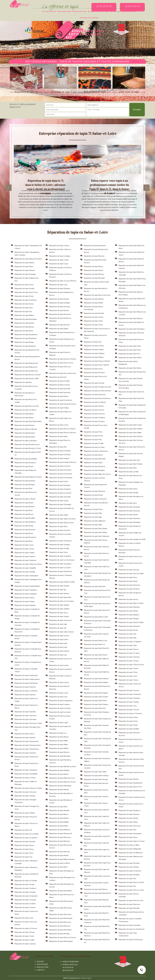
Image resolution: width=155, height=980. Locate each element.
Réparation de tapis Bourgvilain (24, 458)
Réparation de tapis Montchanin (59, 918)
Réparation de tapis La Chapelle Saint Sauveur (26, 643)
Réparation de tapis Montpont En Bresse (94, 250)
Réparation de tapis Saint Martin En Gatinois (129, 266)
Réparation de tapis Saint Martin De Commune (95, 921)
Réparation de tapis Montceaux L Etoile (59, 902)
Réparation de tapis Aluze (22, 266)
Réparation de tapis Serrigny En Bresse (128, 594)
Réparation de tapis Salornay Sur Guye (128, 476)
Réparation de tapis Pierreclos (93, 394)
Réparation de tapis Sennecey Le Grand (128, 564)
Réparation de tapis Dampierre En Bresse (59, 293)
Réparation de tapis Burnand (23, 529)
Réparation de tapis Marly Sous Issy (60, 778)
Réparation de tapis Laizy (56, 647)
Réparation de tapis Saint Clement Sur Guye (94, 635)
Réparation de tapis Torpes (126, 679)
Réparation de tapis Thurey (127, 668)
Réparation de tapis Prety (91, 431)
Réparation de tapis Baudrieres (24, 338)
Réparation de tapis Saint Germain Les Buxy (94, 753)
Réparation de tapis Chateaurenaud (25, 745)
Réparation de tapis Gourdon (58, 530)
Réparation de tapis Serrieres (127, 588)
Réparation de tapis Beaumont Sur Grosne (25, 351)
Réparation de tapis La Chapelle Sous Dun (26, 656)
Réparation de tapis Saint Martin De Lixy (95, 927)
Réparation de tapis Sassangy (127, 506)
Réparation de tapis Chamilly (23, 571)
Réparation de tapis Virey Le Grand (129, 882)
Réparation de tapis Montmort (93, 245)
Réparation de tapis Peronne (92, 372)
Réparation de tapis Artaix (22, 296)
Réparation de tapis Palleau (92, 357)
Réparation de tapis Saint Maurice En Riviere (130, 299)
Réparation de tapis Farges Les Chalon (58, 413)
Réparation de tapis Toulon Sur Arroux (128, 685)
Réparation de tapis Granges (58, 544)
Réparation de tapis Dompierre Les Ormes (60, 340)
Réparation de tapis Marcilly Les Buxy (61, 766)
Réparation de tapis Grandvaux (58, 540)
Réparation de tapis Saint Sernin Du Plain (129, 399)
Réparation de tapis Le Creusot (24, 928)
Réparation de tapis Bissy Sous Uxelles (24, 400)
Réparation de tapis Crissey (23, 932)
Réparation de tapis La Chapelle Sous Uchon (26, 663)
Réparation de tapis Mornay (92, 274)
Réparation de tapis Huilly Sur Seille (60, 581)
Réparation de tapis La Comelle (24, 880)
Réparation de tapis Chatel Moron (25, 749)
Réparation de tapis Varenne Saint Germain (129, 753)
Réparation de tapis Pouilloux (92, 417)
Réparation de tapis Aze (21, 311)
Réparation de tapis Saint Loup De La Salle (95, 877)
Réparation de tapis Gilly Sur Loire (59, 522)
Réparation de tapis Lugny (57, 722)
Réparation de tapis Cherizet (23, 795)
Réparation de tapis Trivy (126, 705)
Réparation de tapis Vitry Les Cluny (129, 890)
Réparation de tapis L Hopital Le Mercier (59, 576)
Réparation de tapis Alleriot (22, 262)
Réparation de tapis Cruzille (22, 939)
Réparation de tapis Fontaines (58, 450)
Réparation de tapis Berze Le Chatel (26, 374)
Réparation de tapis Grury (57, 552)
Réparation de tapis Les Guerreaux (60, 559)
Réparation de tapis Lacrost (57, 635)
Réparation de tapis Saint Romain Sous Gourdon (129, 379)
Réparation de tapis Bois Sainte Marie (26, 421)
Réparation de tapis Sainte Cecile (94, 616)
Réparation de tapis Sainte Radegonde (126, 362)
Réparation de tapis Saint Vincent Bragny (129, 454)
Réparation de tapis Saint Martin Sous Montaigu (130, 280)
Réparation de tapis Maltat (57, 748)
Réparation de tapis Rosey (91, 495)
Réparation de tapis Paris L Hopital (94, 364)
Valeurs (40, 961)
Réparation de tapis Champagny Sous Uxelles (26, 580)
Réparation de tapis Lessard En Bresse (58, 670)
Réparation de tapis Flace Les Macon (60, 428)
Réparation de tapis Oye (91, 341)
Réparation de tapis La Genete (58, 492)
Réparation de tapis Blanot (22, 413)
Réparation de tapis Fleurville (127, 908)
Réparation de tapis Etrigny (57, 407)
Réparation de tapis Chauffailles (24, 773)
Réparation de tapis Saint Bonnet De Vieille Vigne (95, 604)
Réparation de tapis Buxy (22, 541)
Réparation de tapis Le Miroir (58, 863)
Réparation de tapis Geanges (58, 485)
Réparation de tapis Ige (56, 589)
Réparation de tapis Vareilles (127, 728)
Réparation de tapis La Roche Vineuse (92, 479)
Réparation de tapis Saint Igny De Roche (94, 784)
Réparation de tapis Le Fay (57, 424)
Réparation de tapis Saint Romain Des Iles (130, 373)
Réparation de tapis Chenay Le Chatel (26, 788)
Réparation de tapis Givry (56, 526)
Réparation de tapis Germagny (58, 504)
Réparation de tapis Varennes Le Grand (128, 740)
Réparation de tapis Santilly (126, 492)
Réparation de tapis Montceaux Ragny (59, 909)
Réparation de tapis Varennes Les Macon (129, 747)
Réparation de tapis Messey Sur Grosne (59, 846)
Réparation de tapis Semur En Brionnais (127, 551)
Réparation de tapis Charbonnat (24, 675)
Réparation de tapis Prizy (91, 439)
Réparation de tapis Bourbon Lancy (25, 444)
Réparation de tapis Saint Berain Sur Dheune (95, 581)
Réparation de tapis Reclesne (93, 466)
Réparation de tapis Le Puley (92, 447)
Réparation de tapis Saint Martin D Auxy (94, 914)
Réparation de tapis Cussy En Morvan (61, 280)
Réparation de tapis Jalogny (57, 604)
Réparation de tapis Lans (56, 654)
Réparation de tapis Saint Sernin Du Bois (129, 393)
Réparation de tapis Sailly (91, 524)
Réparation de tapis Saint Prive (128, 349)
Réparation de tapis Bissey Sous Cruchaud (24, 387)
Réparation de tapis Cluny (22, 853)
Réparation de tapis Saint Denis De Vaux (94, 649)
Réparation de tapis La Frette (58, 466)
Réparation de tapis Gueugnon (58, 563)
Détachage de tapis (64, 11)
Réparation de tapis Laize (56, 643)
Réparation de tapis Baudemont (24, 334)
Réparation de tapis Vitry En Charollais (127, 895)
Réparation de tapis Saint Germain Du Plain (95, 739)
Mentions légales (86, 978)
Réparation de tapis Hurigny (57, 585)
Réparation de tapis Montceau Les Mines (60, 895)
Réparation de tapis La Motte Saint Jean (94, 283)
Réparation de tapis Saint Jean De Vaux (94, 791)
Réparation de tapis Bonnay (23, 425)
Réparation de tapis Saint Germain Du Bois (95, 733)
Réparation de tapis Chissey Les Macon (24, 824)
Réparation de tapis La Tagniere (128, 641)
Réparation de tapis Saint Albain (93, 532)
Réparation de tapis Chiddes (23, 812)
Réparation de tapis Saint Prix (127, 353)
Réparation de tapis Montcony (58, 922)
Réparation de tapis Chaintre (23, 556)
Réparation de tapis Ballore (22, 315)
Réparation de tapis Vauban (127, 779)
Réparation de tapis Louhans (58, 704)
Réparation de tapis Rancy (91, 454)
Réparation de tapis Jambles (57, 608)
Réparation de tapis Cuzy (56, 284)
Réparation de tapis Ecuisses (58, 384)
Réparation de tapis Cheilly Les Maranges (24, 782)
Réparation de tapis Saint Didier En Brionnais (94, 666)
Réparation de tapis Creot (22, 917)
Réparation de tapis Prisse (91, 435)
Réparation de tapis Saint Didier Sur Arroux (95, 673)
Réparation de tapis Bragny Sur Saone (26, 476)
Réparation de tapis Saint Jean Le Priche (94, 804)
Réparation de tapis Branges (23, 484)
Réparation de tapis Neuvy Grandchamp (91, 308)
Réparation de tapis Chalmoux (23, 560)
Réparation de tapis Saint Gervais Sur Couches (95, 766)
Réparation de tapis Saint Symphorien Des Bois (130, 419)
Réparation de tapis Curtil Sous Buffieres (58, 268)
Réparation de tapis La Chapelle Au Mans (25, 610)
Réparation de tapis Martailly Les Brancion (59, 794)
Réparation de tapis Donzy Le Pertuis (61, 358)
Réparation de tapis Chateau (23, 737)
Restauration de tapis (96, 11)
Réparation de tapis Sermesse (127, 585)
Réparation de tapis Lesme (57, 665)
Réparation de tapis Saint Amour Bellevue (94, 541)
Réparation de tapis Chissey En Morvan (24, 818)
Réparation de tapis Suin (125, 633)
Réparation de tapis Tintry (126, 672)
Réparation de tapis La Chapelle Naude (24, 637)
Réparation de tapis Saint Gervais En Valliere (95, 759)
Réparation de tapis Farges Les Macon (58, 419)
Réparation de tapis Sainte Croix (94, 640)
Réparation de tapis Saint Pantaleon (130, 328)
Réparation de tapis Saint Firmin (93, 700)
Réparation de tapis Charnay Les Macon (24, 706)
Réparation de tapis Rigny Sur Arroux (95, 474)
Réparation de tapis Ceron (22, 544)
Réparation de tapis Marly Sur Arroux (61, 781)
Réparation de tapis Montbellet (59, 890)
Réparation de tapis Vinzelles (127, 874)
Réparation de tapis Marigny (57, 770)
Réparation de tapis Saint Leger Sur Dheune (95, 870)
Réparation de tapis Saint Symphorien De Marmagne (130, 413)
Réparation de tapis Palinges (92, 353)
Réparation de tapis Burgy (22, 525)
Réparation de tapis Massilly (57, 810)
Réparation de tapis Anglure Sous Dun (25, 279)
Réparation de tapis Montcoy (58, 925)
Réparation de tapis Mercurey (58, 837)
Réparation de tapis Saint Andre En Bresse (95, 548)
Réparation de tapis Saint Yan (127, 460)
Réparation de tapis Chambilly (23, 567)
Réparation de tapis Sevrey (126, 599)
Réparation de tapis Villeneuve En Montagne (129, 857)
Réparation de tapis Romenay (93, 491)
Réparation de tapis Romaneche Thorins (93, 485)
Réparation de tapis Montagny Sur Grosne (60, 885)
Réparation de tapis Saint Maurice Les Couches (130, 313)
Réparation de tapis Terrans (127, 660)
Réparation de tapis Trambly (127, 701)
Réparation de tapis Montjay (57, 933)
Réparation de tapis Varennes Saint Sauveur (129, 760)
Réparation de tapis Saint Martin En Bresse (129, 260)
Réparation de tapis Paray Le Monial (95, 361)
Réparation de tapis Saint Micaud (128, 318)
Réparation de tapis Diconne (57, 324)
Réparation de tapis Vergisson (128, 810)
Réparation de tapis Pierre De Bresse (95, 398)
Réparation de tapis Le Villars (127, 845)
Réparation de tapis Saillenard (93, 520)
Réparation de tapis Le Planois (93, 402)
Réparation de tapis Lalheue (57, 651)
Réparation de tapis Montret (92, 256)
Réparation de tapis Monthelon (58, 929)
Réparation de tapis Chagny (23, 552)
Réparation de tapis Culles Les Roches (58, 250)
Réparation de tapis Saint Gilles (93, 771)
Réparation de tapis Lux (56, 732)
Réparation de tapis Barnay (22, 326)
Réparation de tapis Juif (56, 627)
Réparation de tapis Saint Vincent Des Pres (129, 441)
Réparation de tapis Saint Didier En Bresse (94, 660)
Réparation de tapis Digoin (57, 328)
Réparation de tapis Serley (126, 581)
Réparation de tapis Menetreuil (58, 833)
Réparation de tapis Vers (126, 829)
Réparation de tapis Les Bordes (24, 429)
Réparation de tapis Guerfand (58, 556)
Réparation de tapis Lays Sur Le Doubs (59, 660)
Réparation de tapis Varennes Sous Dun (129, 767)
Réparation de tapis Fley (56, 446)
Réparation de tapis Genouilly (58, 496)
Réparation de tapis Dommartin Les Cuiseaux (60, 333)
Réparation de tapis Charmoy (23, 694)
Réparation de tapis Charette (23, 686)
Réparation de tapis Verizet (126, 818)
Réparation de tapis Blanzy (22, 417)
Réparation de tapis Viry (125, 886)
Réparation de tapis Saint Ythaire (129, 463)
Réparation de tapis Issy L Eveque (59, 601)
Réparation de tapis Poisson (92, 409)
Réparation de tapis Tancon (127, 649)
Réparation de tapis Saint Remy (128, 368)
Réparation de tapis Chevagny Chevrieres (23, 801)
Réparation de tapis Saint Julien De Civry (94, 811)
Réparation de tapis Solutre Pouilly (129, 622)
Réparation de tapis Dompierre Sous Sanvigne (60, 347)
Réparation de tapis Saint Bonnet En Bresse (95, 611)
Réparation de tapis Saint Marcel (94, 889)
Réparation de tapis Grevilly (57, 548)
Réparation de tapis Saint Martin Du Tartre (129, 253)
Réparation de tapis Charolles (23, 711)
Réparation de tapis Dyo (56, 377)
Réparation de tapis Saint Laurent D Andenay (95, 831)
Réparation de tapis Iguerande (58, 597)
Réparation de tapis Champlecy (24, 589)
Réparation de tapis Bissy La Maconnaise (23, 394)
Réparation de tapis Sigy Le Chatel (129, 603)
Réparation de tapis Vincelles (127, 863)
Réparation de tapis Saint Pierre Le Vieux (129, 340)
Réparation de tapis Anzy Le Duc (24, 292)
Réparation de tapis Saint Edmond (94, 678)
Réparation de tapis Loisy (56, 696)
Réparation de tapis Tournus (127, 690)
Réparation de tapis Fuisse (57, 481)
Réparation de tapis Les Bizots (23, 409)
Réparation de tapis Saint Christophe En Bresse (95, 622)
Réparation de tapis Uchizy (126, 717)
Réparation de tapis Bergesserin (24, 370)
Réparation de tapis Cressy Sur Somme (24, 923)
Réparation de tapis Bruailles (23, 518)
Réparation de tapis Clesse (22, 845)
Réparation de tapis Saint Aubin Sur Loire (95, 567)
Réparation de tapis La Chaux (23, 777)
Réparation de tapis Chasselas (23, 719)
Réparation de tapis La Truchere (128, 713)
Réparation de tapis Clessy (22, 849)
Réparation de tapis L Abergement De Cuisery (26, 246)
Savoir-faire (42, 964)
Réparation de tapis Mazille (57, 821)
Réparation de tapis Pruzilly (92, 443)
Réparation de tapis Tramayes (127, 698)
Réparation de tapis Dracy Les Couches (58, 368)
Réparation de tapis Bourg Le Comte (26, 448)
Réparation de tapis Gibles (57, 514)
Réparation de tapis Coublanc (23, 903)
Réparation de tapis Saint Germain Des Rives (94, 726)
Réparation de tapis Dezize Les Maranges (58, 319)
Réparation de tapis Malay (57, 744)
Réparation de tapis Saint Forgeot (94, 704)
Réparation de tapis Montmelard (59, 941)
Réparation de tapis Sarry (126, 503)
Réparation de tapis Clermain (23, 841)
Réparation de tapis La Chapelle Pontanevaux (128, 920)
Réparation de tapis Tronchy (127, 709)
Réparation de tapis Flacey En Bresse (61, 432)
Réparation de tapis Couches (23, 907)
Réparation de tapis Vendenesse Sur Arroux (130, 798)
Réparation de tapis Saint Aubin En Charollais (94, 561)
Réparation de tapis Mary (56, 806)
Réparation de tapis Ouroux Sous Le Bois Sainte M (95, 329)
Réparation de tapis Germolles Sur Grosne (60, 509)
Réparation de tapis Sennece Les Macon (128, 557)
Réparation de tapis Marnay (57, 789)
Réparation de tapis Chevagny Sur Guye (25, 807)
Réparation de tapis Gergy (57, 500)
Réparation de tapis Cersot (22, 548)
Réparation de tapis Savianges (128, 522)
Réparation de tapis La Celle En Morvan (128, 544)
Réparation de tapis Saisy (126, 467)
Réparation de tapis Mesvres (58, 851)
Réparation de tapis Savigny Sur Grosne (128, 534)
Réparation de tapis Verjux (126, 821)
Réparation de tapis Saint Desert (94, 654)
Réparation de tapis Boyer (22, 466)
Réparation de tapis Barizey (22, 323)
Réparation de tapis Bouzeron (23, 462)
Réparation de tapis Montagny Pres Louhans (60, 878)
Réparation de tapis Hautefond (58, 571)
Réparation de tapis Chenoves (23, 791)
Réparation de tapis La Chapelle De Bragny (25, 617)
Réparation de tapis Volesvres (127, 904)
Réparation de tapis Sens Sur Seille (129, 573)
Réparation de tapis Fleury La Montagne (58, 441)
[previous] (9, 188)
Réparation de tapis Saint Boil (93, 586)
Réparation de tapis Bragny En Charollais (23, 471)
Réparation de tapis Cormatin (23, 892)
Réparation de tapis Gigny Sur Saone (60, 518)
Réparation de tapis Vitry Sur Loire (129, 900)
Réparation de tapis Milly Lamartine (60, 859)
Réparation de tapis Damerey (58, 288)
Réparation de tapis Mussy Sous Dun (95, 295)
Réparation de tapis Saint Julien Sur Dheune (95, 824)
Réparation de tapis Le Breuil (23, 498)
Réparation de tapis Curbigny (58, 256)
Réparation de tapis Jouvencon (58, 620)
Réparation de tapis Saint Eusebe (94, 696)
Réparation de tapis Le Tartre (127, 653)
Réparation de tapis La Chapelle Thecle (24, 670)
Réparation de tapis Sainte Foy (93, 708)
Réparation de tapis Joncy (57, 612)
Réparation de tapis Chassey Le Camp (26, 723)
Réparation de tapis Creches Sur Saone (24, 912)
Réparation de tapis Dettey (57, 310)
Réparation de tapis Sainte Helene (94, 775)
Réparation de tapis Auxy (22, 307)
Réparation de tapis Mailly (57, 740)
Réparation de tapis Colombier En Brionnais (25, 875)
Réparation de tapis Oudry (91, 324)
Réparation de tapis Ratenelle (93, 458)
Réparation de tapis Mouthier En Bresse (94, 289)
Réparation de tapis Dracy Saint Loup (61, 373)
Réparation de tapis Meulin (57, 855)
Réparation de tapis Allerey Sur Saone (26, 258)
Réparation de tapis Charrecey (24, 715)
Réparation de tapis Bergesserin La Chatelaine (129, 913)
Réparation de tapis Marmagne (58, 785)
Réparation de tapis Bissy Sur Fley (25, 406)
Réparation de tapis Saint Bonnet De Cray (95, 591)
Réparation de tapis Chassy (22, 733)
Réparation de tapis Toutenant (128, 694)
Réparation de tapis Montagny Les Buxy (60, 872)
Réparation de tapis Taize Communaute (126, 934)
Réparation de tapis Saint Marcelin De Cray (95, 894)
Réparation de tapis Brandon (23, 480)
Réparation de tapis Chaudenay (24, 769)
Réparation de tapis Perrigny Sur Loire (96, 386)
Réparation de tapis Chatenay (23, 752)
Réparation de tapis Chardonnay (24, 683)
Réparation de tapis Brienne (23, 506)
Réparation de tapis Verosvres (128, 825)
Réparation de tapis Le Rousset (93, 498)
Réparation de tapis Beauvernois (24, 363)
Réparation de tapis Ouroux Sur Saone (93, 336)
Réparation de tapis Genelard (58, 489)
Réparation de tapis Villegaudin (128, 848)
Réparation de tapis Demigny (58, 302)
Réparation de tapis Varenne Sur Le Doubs (129, 773)
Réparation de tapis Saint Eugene (94, 692)
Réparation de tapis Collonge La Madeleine (24, 868)
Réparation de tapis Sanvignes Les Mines (129, 497)
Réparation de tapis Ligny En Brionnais (57, 687)
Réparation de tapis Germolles (128, 925)
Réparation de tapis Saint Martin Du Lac (95, 940)
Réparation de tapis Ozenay (92, 345)
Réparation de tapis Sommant (127, 626)
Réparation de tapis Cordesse (23, 888)
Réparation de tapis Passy (91, 368)
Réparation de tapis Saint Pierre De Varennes (129, 334)
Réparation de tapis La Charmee (24, 690)
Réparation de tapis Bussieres (23, 537)
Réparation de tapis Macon (57, 736)
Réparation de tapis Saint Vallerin (129, 428)
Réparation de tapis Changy (23, 601)
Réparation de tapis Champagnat (24, 575)
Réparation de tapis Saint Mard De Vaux (94, 901)
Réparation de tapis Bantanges (24, 319)
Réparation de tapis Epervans (58, 392)
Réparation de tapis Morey (91, 266)
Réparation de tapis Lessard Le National (58, 677)
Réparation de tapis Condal (22, 884)
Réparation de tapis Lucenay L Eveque (58, 717)
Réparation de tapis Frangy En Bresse (61, 462)
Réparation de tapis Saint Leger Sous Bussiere (95, 864)
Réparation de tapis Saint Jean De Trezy (94, 797)
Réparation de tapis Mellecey (58, 829)
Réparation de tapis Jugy (56, 624)
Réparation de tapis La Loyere (58, 712)
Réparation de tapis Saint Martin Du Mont (129, 246)
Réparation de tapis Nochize (92, 313)
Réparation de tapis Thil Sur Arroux (129, 664)
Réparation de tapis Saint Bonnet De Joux (95, 598)
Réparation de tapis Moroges (92, 278)
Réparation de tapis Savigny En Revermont (128, 527)
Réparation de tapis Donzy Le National (58, 353)
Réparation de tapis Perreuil (92, 383)
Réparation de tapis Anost (22, 284)
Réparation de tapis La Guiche (58, 567)
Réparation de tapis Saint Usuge (128, 424)
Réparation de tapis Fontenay (58, 454)
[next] (146, 188)
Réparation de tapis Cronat (22, 936)
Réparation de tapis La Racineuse (94, 451)
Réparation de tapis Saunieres (127, 518)
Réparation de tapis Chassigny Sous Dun (26, 728)
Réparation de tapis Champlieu (24, 593)
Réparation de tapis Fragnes (57, 458)
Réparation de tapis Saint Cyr (92, 644)
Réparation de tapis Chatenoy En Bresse (24, 758)
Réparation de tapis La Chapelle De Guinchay (25, 623)
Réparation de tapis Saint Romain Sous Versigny (129, 386)
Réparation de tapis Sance (126, 488)
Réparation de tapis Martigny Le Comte (59, 801)
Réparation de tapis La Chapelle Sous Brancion (26, 650)
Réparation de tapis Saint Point (128, 346)
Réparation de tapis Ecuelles (57, 380)
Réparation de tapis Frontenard (59, 473)
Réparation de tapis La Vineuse (128, 870)
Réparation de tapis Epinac (57, 396)
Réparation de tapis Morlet (92, 270)
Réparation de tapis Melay (57, 825)
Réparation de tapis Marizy (57, 774)
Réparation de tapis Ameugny (23, 274)
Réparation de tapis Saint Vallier (128, 432)
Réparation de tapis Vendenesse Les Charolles (130, 791)
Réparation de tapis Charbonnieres (25, 679)
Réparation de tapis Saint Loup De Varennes (94, 884)
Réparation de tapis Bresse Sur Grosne (24, 493)
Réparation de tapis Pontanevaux (129, 939)
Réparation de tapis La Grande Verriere (58, 535)
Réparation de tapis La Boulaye (24, 440)
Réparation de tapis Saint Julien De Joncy (94, 817)
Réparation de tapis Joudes (57, 616)
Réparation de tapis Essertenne (59, 400)
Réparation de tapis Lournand (58, 708)
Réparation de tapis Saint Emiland (94, 682)
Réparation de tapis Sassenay (127, 510)
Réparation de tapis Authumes (24, 299)
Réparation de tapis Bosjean (23, 432)
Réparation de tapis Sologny (127, 618)
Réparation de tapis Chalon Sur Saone (26, 564)
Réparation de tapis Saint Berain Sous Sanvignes (95, 574)
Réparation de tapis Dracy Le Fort (59, 362)
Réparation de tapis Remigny (92, 470)
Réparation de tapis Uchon (126, 721)
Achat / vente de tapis (113, 11)
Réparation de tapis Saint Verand (128, 436)
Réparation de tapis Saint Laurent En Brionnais (95, 837)
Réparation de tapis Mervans (58, 841)
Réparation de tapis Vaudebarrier (129, 782)
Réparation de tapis (79, 11)
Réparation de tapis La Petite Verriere (96, 390)
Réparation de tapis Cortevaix (23, 899)
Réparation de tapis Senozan (127, 569)
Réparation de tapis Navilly (91, 302)
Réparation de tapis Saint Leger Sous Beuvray (95, 857)
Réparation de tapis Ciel (21, 829)
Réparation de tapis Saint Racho (128, 357)
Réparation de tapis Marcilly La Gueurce (58, 761)
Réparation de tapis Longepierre (59, 700)
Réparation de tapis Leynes (57, 682)
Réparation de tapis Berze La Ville (25, 378)
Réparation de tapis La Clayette (24, 837)
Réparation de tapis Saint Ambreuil (94, 536)
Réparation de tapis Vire (125, 878)
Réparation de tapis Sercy (126, 577)
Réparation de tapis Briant (22, 502)
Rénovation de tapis (129, 11)
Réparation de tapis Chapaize (23, 605)
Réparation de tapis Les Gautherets (130, 929)
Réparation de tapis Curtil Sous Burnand (58, 275)
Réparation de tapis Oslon (91, 320)
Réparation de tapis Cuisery (57, 245)
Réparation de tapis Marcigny (58, 756)
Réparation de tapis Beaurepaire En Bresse (25, 357)
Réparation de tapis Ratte (91, 462)
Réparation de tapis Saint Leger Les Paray (95, 850)
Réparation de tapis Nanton (92, 298)
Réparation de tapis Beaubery (23, 346)
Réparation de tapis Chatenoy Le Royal (24, 764)
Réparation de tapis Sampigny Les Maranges (129, 483)
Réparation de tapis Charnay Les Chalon (24, 699)
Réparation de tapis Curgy (57, 263)
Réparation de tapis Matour (57, 818)
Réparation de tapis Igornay (57, 593)
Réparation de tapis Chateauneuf (25, 741)
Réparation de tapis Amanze (23, 270)
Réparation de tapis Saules (126, 514)
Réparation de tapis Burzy (22, 533)
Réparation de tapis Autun (22, 303)
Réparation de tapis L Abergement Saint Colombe (25, 253)
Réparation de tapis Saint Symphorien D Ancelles (130, 406)
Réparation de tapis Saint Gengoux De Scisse (95, 713)
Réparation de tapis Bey (21, 382)
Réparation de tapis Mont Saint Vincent (93, 261)
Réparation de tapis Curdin (57, 259)
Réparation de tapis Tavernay (127, 656)
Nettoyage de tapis (49, 11)
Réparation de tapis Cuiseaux (23, 943)
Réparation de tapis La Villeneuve (129, 852)
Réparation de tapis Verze (126, 837)
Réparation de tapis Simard (126, 610)
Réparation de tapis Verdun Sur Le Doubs (129, 805)
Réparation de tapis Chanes (23, 597)
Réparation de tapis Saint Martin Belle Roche (96, 907)
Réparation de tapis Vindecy (127, 866)
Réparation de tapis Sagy (91, 517)
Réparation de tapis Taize (126, 645)
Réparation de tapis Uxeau (126, 724)
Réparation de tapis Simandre (127, 607)
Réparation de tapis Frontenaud (59, 477)
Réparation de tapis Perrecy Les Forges (93, 377)
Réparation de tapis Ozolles (92, 349)
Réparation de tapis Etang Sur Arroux (61, 403)
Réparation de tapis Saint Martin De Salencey (95, 934)
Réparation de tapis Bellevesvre (24, 366)
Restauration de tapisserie (89, 18)
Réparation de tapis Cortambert (24, 895)
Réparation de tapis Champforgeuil (25, 586)
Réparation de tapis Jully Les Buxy (59, 631)
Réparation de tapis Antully (22, 288)
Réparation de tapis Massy (57, 814)
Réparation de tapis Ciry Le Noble (25, 833)
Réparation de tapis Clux (21, 856)
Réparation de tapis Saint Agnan (94, 528)
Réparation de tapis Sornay (126, 630)
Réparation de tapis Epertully (58, 388)
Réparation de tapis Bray (21, 488)
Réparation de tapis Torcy (126, 676)
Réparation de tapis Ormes (92, 317)
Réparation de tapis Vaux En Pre (128, 786)
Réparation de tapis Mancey (57, 752)
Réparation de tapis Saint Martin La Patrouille (129, 273)
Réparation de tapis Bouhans (23, 436)
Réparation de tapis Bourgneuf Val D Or (26, 453)
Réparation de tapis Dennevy (58, 306)
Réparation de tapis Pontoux (92, 413)
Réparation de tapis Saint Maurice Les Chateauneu (130, 306)
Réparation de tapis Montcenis (58, 914)
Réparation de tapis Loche (57, 692)
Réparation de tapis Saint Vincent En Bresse (130, 448)
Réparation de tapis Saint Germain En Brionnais (95, 746)
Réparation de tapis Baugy (22, 342)
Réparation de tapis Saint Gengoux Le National (96, 720)
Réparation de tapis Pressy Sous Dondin (94, 426)
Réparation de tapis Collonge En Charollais (24, 862)
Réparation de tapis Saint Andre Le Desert (94, 554)
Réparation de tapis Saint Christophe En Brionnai (95, 628)
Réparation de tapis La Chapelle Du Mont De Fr (25, 630)
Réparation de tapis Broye (22, 514)
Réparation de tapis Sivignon (127, 614)
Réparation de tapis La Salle (127, 471)
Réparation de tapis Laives (57, 639)
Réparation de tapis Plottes (92, 406)
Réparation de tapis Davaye (57, 298)
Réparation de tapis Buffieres (23, 521)
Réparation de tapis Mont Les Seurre (61, 937)
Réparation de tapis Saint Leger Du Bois (94, 844)
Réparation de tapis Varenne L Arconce (128, 734)
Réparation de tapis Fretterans (58, 469)
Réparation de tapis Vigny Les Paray (130, 841)
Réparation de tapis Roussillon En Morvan (94, 504)
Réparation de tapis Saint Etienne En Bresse (95, 687)
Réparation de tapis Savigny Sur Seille (130, 539)
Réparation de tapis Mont (56, 866)
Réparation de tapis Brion (22, 510)
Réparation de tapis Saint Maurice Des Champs (129, 293)
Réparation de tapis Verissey (127, 814)
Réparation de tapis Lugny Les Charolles (58, 727)
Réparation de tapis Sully (126, 637)
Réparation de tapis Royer (91, 509)
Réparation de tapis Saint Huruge (94, 779)
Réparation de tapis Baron (22, 330)
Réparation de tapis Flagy (56, 436)
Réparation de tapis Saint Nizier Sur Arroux (129, 323)
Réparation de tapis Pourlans (92, 421)
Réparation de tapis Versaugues (128, 833)
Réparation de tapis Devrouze (58, 314)
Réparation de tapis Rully (91, 513)
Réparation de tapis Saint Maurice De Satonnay (130, 286)
